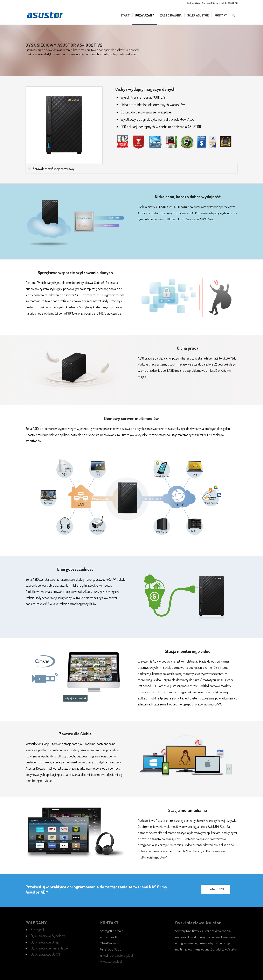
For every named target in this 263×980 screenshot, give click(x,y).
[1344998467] (45, 15)
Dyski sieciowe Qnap (45, 942)
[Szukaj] (234, 15)
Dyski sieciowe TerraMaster (50, 948)
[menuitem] (125, 15)
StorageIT (38, 930)
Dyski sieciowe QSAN (45, 954)
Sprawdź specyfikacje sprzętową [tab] (51, 169)
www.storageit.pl (111, 961)
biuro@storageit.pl (121, 955)
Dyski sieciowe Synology (48, 936)
